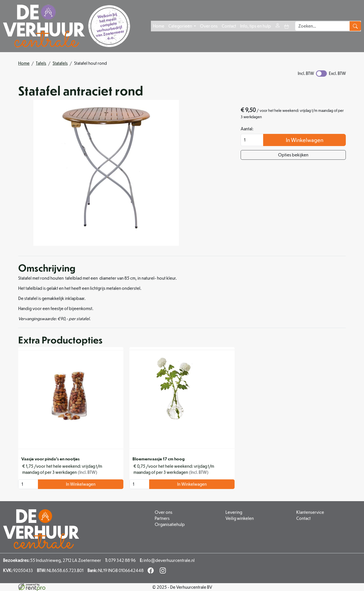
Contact (229, 26)
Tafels (41, 63)
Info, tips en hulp (256, 26)
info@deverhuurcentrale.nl (167, 560)
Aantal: (247, 129)
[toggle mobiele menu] (287, 26)
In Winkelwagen (305, 140)
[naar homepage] (67, 26)
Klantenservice (310, 512)
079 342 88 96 (120, 560)
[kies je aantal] (28, 484)
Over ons (209, 26)
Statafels (60, 63)
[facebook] (152, 572)
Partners (162, 518)
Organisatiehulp (170, 524)
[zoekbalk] (322, 26)
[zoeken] (355, 26)
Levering (234, 512)
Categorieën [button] (181, 26)
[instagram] (164, 572)
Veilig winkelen (240, 518)
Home (159, 26)
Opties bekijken (293, 155)
